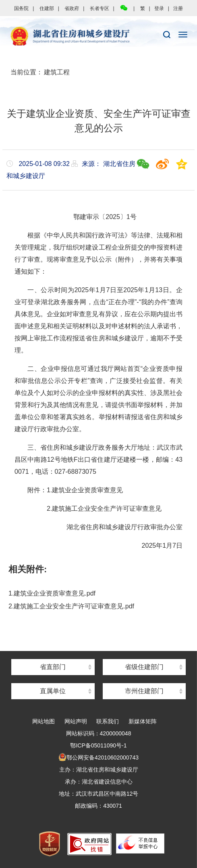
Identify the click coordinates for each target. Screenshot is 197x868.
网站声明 (76, 721)
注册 (178, 8)
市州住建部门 (144, 691)
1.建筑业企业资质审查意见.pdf (52, 593)
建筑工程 (57, 72)
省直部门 (53, 667)
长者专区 (100, 8)
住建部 (47, 8)
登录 (159, 8)
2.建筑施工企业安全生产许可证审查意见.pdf (71, 606)
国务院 (21, 8)
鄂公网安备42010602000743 (98, 757)
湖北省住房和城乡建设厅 (98, 37)
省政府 (72, 8)
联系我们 (108, 721)
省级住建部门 (144, 667)
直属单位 (53, 691)
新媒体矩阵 (143, 721)
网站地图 (44, 721)
